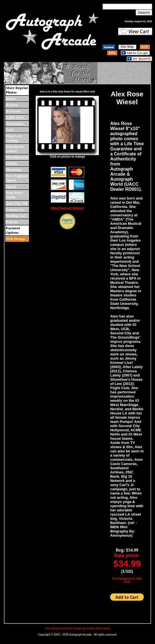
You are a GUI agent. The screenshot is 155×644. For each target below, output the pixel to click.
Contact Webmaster (98, 628)
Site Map (50, 628)
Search (144, 13)
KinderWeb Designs (71, 628)
